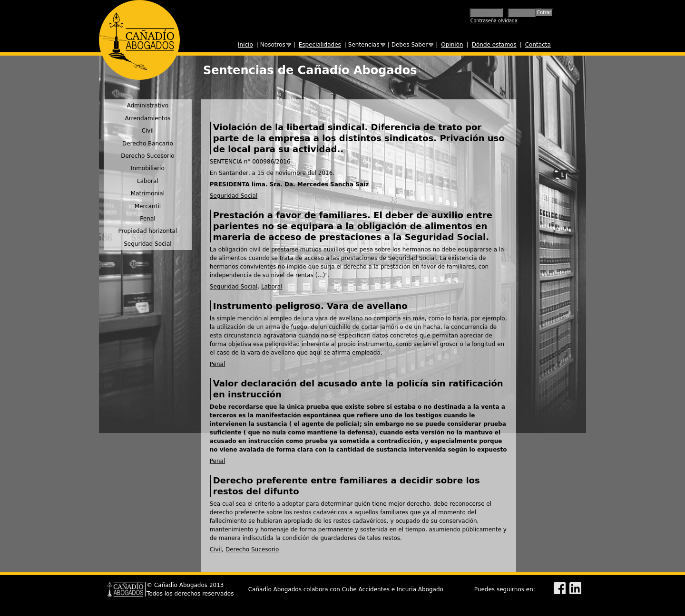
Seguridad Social (234, 196)
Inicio (245, 45)
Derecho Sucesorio (252, 549)
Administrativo (148, 106)
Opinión (452, 45)
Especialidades (320, 45)
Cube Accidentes (366, 589)
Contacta (538, 45)
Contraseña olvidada (494, 21)
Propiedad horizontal (148, 231)
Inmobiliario (148, 168)
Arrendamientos (147, 118)
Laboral (272, 287)
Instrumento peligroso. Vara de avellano (310, 306)
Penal (217, 364)
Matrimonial (148, 193)
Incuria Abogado (420, 589)
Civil (216, 549)
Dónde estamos (494, 45)
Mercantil (148, 206)
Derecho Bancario (148, 144)
